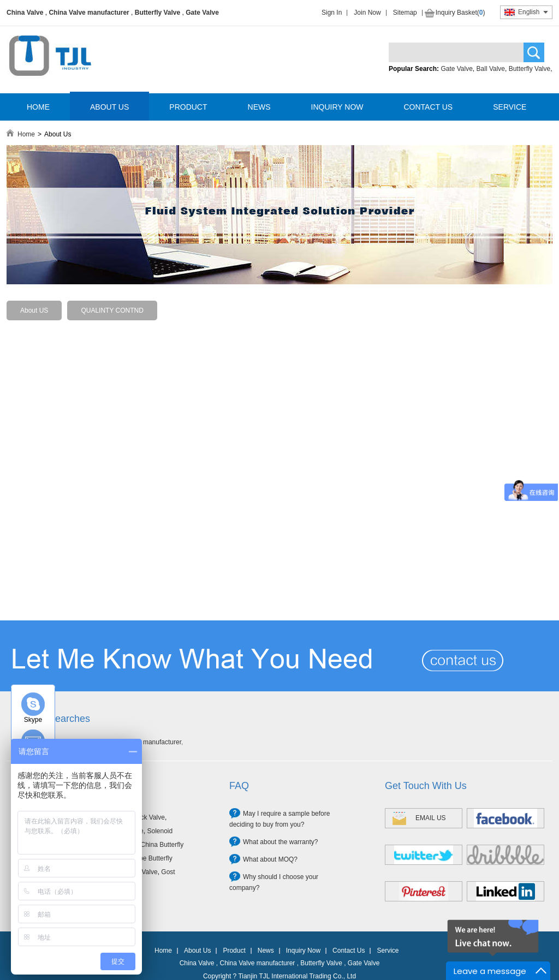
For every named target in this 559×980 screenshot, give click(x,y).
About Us (197, 951)
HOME (38, 107)
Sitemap (405, 13)
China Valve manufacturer (89, 13)
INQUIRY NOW (337, 107)
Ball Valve (491, 69)
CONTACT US (428, 107)
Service (388, 951)
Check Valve (146, 817)
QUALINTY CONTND (112, 310)
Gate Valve (202, 13)
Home (26, 134)
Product (234, 951)
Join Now (367, 13)
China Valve (25, 13)
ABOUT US (109, 107)
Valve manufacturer (153, 742)
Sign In (332, 13)
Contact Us (349, 951)
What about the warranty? (280, 842)
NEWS (259, 107)
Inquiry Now (303, 951)
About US (34, 310)
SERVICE (510, 107)
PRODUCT (188, 107)
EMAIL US (431, 818)
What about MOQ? (270, 859)
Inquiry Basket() (460, 13)
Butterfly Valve (157, 13)
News (266, 951)
